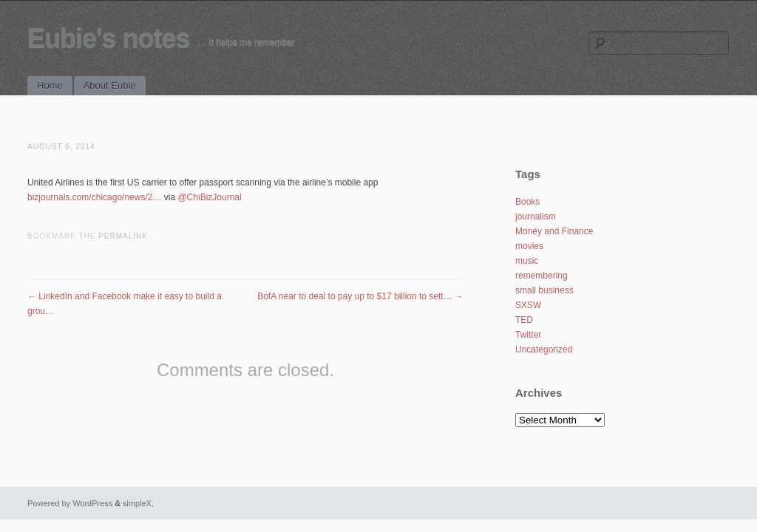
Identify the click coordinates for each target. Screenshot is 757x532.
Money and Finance (554, 231)
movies (529, 246)
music (527, 261)
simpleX (137, 503)
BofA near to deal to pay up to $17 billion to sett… (360, 296)
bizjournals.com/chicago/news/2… (94, 197)
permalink (123, 236)
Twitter (528, 335)
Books (527, 202)
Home (50, 85)
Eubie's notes (109, 38)
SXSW (528, 305)
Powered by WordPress (70, 503)
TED (524, 320)
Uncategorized (544, 349)
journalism (536, 216)
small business (544, 290)
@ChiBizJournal (209, 197)
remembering (542, 276)
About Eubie (110, 85)
